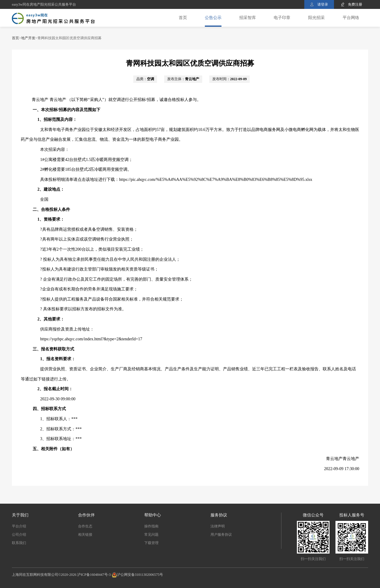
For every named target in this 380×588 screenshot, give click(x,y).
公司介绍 (19, 535)
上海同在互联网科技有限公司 (35, 575)
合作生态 (85, 526)
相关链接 (85, 535)
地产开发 (28, 38)
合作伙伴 (86, 515)
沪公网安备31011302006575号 (140, 575)
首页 (183, 18)
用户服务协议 (221, 535)
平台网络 (351, 18)
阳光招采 (316, 18)
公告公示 (213, 18)
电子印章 (282, 18)
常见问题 (151, 535)
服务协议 (219, 515)
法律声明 (218, 526)
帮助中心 (153, 515)
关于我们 (20, 515)
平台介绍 (19, 526)
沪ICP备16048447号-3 (94, 575)
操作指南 (151, 526)
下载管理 (151, 543)
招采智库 (248, 18)
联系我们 (19, 543)
